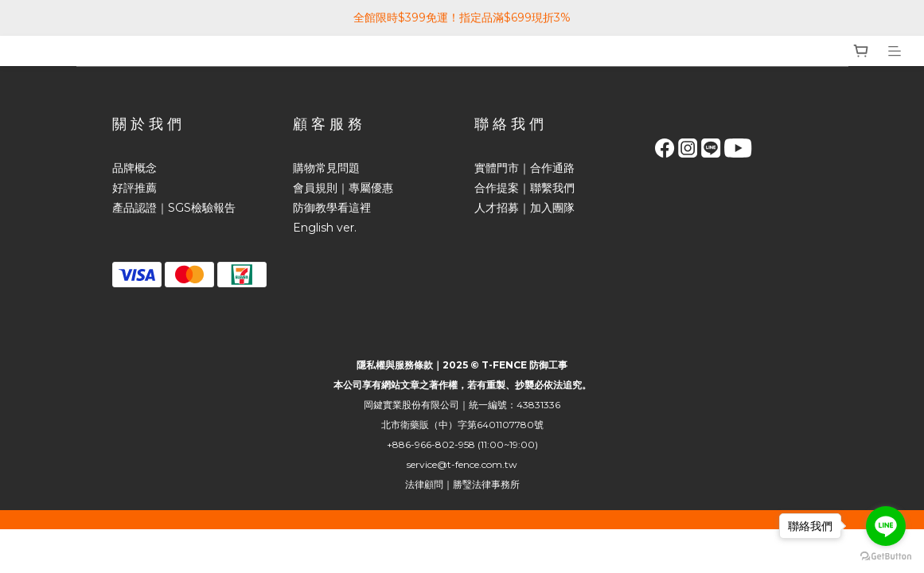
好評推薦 (135, 188)
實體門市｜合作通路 (524, 168)
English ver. (325, 228)
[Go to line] (886, 526)
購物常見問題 (326, 168)
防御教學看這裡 (332, 208)
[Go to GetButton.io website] (886, 557)
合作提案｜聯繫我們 (524, 188)
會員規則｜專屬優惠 (343, 188)
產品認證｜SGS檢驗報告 (174, 208)
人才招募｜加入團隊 (524, 208)
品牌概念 (135, 168)
